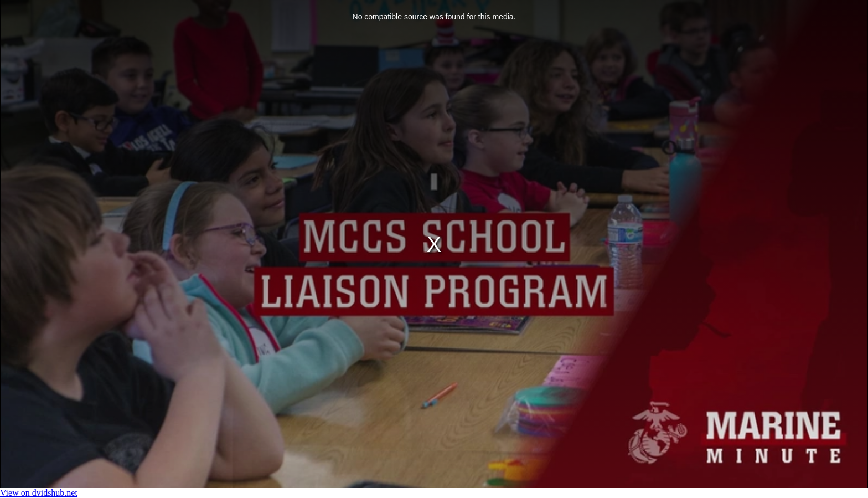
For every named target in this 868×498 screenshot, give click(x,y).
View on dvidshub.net (39, 493)
